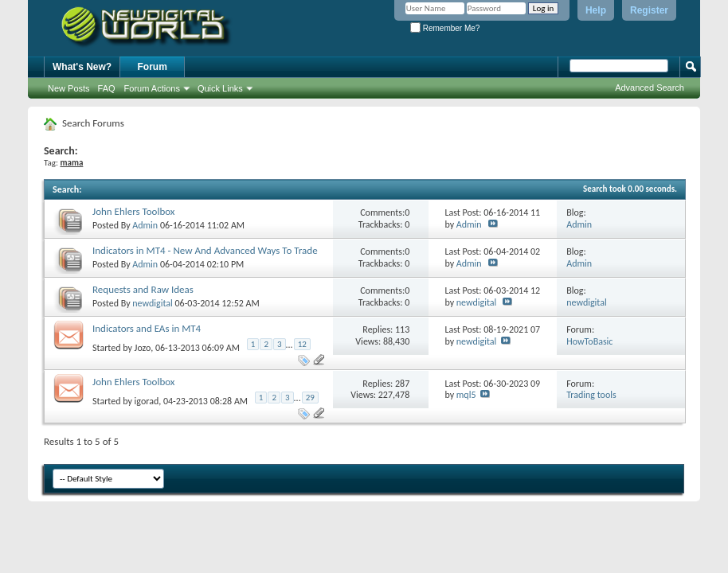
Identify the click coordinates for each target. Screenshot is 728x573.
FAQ (107, 88)
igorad (147, 401)
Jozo (143, 347)
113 (402, 329)
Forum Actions (152, 88)
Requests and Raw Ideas (143, 289)
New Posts (69, 88)
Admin (145, 225)
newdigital (153, 303)
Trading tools (591, 395)
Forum (153, 67)
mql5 (466, 395)
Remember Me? (445, 28)
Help (596, 10)
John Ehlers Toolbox (134, 211)
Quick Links (220, 88)
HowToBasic (589, 341)
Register (649, 10)
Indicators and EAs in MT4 (147, 328)
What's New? (82, 67)
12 (302, 344)
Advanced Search (650, 88)
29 (310, 398)
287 (402, 384)
